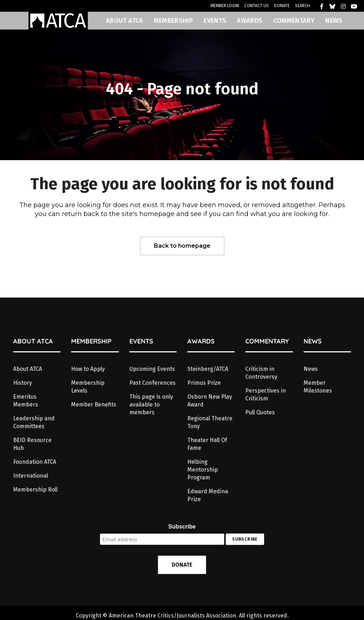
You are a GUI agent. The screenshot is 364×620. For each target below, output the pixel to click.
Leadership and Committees (34, 422)
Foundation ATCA (35, 462)
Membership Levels (88, 387)
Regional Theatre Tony (210, 422)
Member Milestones (318, 387)
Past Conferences (152, 383)
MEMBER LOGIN (225, 6)
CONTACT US (256, 6)
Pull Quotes (260, 412)
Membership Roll (35, 490)
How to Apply (88, 369)
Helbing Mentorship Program (203, 470)
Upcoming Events (152, 369)
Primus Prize (204, 383)
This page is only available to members (151, 404)
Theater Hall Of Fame (207, 444)
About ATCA (28, 369)
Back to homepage (182, 246)
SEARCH (303, 6)
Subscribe (182, 527)
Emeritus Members (26, 401)
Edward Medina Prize (208, 495)
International (31, 476)
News (311, 369)
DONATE (282, 6)
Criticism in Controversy (261, 373)
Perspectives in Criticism (266, 395)
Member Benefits (94, 404)
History (23, 383)
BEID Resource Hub (32, 444)
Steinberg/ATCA (208, 369)
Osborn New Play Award (210, 401)
